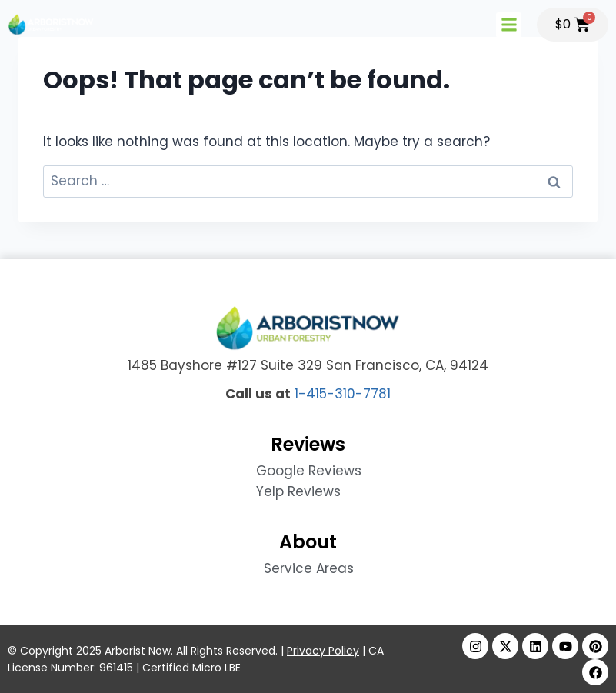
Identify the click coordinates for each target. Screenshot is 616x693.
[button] (509, 25)
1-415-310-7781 (343, 394)
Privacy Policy (323, 651)
